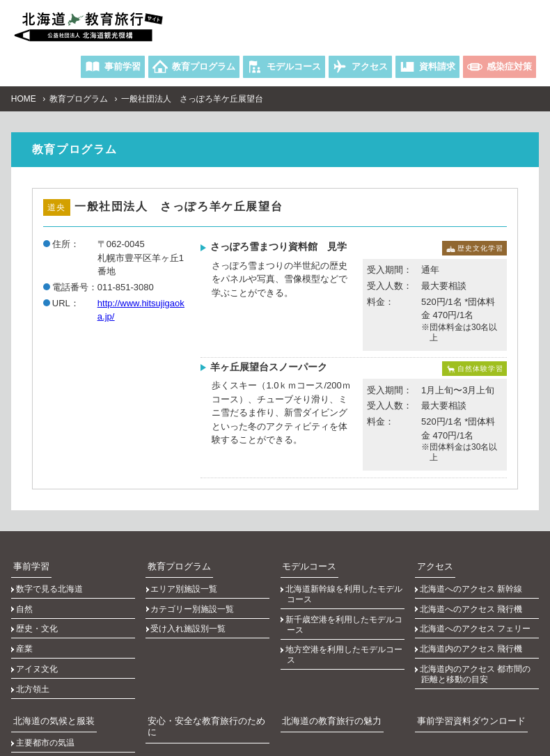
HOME (24, 98)
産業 (26, 617)
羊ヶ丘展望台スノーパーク (269, 366)
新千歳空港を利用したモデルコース (345, 607)
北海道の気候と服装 (49, 665)
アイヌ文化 (38, 629)
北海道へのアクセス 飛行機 (473, 592)
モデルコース (306, 561)
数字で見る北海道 (51, 579)
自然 (26, 592)
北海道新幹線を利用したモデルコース (345, 584)
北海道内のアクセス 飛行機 (473, 617)
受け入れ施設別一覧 (190, 604)
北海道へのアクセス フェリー (477, 604)
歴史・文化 (38, 604)
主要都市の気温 (47, 683)
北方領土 (34, 642)
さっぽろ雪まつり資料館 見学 (278, 246)
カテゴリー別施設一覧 (194, 592)
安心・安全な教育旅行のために (204, 665)
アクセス (432, 561)
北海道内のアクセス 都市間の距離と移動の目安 (477, 635)
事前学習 (28, 561)
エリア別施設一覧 (186, 579)
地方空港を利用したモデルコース (345, 630)
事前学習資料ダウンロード (465, 665)
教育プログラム (79, 98)
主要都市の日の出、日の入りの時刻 (76, 701)
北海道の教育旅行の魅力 (327, 665)
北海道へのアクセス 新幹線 (473, 579)
